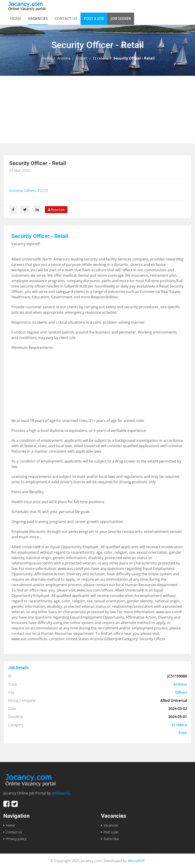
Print (183, 733)
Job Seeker (121, 18)
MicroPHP (136, 861)
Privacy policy (16, 839)
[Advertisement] (97, 110)
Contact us (66, 18)
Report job (56, 210)
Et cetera (100, 58)
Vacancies (38, 18)
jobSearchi (61, 793)
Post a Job (94, 18)
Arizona (64, 58)
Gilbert (82, 58)
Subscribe (111, 839)
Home (16, 18)
